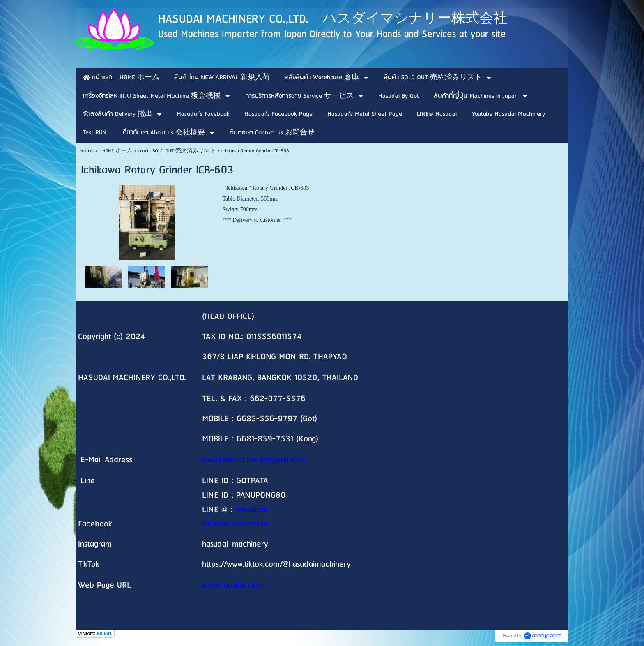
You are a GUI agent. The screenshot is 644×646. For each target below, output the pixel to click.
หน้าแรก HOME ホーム (107, 151)
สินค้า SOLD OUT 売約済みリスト (177, 151)
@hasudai (251, 510)
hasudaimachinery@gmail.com (254, 460)
